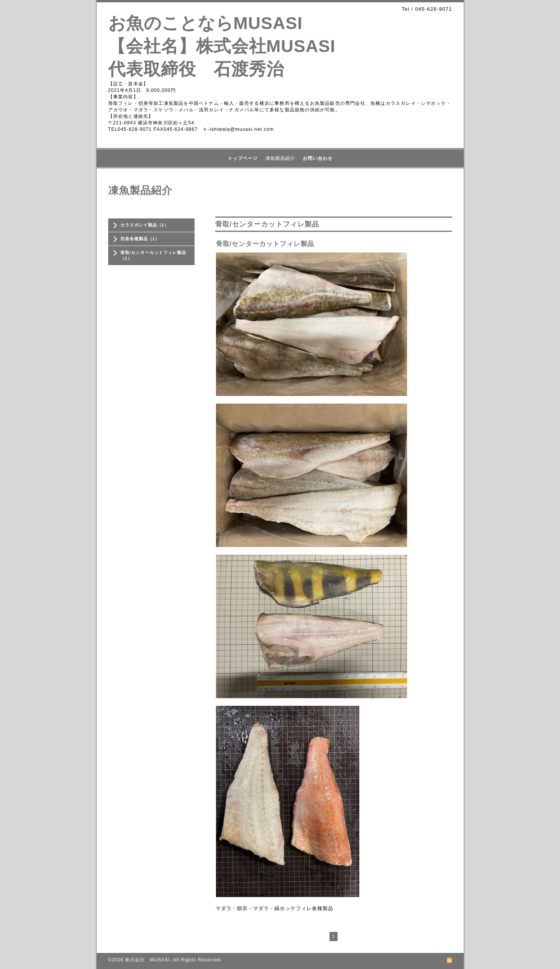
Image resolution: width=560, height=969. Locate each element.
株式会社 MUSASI (147, 960)
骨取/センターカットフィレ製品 (265, 244)
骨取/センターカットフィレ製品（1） (153, 255)
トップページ (243, 158)
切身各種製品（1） (140, 239)
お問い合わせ (318, 158)
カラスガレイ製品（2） (145, 225)
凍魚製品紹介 (280, 158)
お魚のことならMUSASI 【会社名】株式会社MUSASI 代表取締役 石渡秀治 (231, 46)
